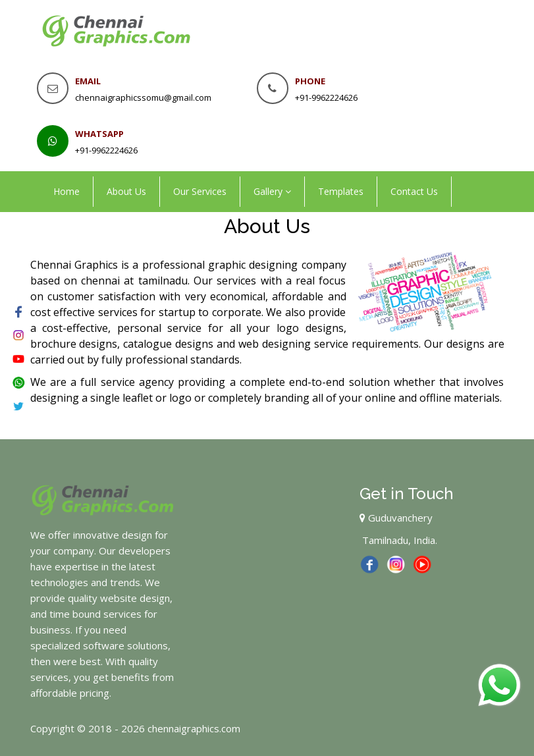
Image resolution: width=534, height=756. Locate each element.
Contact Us (414, 191)
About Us (126, 191)
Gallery (272, 191)
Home (67, 191)
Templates (341, 191)
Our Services (200, 191)
